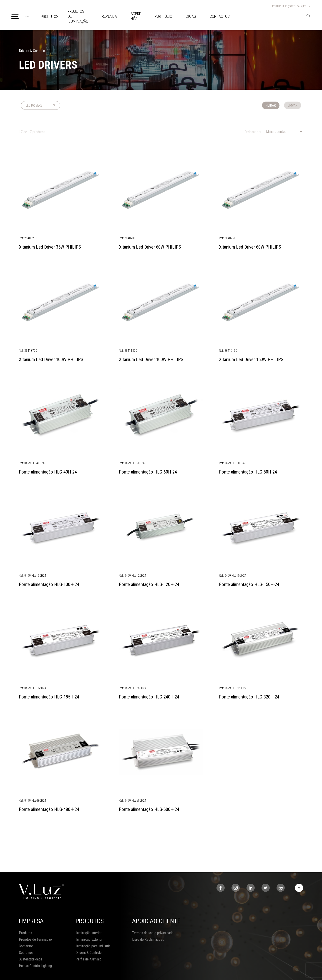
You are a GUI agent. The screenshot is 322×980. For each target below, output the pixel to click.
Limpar (293, 105)
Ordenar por (253, 132)
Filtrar (271, 105)
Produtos (50, 16)
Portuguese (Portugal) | (291, 6)
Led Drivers (34, 105)
